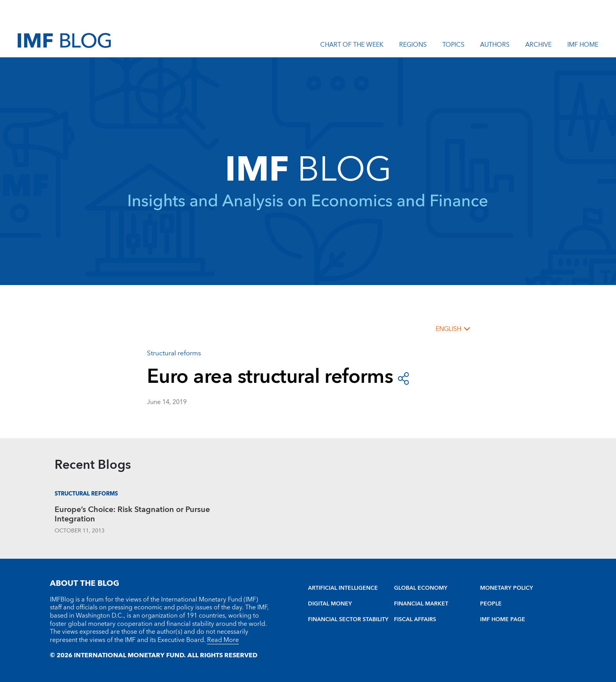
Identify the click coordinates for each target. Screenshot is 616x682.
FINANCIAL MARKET (421, 604)
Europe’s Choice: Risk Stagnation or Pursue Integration (132, 515)
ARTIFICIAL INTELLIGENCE (343, 588)
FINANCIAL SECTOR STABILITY (348, 620)
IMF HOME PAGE (503, 620)
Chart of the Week (352, 46)
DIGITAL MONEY (330, 604)
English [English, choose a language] (448, 329)
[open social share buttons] (403, 378)
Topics (453, 46)
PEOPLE (491, 604)
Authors (495, 46)
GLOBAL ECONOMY (421, 588)
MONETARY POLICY (507, 588)
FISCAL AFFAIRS (415, 620)
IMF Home (583, 46)
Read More (223, 640)
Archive (538, 46)
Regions (413, 46)
